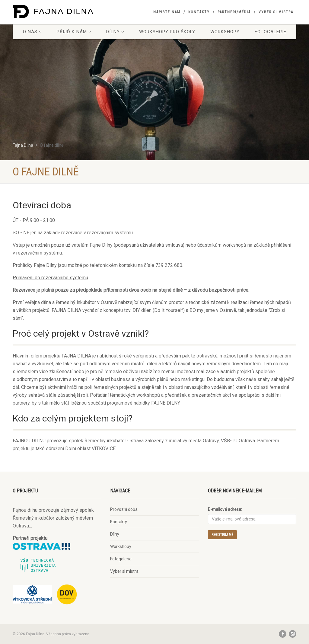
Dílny (115, 32)
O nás (32, 32)
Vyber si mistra (276, 12)
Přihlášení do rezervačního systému (50, 278)
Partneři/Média (234, 12)
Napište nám (167, 12)
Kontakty (199, 12)
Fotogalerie (271, 32)
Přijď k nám (74, 32)
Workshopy (225, 32)
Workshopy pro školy (167, 32)
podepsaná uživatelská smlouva (149, 245)
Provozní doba (124, 509)
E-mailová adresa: (225, 509)
